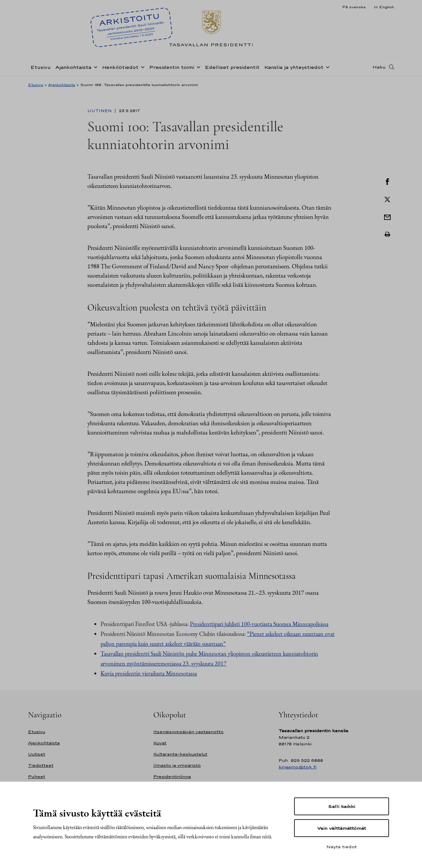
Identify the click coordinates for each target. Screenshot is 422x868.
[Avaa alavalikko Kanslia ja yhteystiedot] (326, 67)
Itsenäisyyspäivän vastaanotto (188, 732)
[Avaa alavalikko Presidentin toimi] (197, 67)
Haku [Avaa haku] (379, 67)
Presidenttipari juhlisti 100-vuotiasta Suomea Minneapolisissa (259, 624)
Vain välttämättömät (342, 828)
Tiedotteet (41, 765)
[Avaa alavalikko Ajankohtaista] (94, 67)
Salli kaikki (342, 806)
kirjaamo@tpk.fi (298, 767)
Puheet (37, 777)
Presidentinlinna (172, 777)
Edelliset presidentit (232, 67)
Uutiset (37, 754)
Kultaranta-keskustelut (180, 754)
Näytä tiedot (342, 847)
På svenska (354, 7)
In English (384, 7)
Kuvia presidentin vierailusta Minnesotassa (149, 673)
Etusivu (41, 67)
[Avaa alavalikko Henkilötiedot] (141, 67)
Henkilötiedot (120, 67)
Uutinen (100, 111)
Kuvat (160, 743)
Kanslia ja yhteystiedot (294, 67)
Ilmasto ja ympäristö (177, 765)
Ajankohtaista (73, 67)
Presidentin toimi (172, 67)
